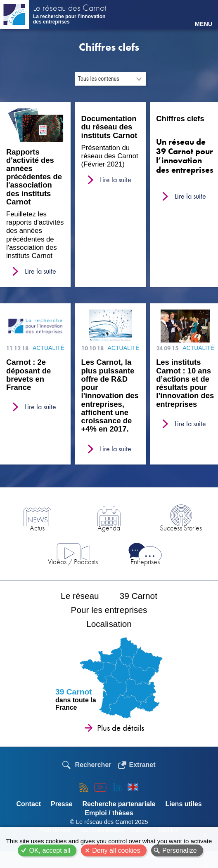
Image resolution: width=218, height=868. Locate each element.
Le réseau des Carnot (70, 9)
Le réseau (80, 596)
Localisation (109, 624)
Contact (28, 804)
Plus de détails (121, 728)
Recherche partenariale (119, 804)
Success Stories (181, 528)
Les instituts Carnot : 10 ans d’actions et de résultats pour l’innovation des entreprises (185, 383)
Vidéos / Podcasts (73, 562)
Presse (62, 804)
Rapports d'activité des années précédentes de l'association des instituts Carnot (34, 177)
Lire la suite (40, 271)
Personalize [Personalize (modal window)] (180, 850)
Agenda (109, 528)
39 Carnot (139, 596)
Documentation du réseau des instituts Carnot (109, 127)
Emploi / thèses (109, 813)
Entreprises (145, 562)
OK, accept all (50, 850)
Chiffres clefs (180, 119)
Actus (37, 528)
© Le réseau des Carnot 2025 (109, 822)
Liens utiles (184, 804)
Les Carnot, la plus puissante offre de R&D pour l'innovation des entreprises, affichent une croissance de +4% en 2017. (110, 396)
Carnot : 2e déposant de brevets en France (28, 375)
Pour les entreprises (109, 610)
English (133, 787)
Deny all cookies (116, 850)
